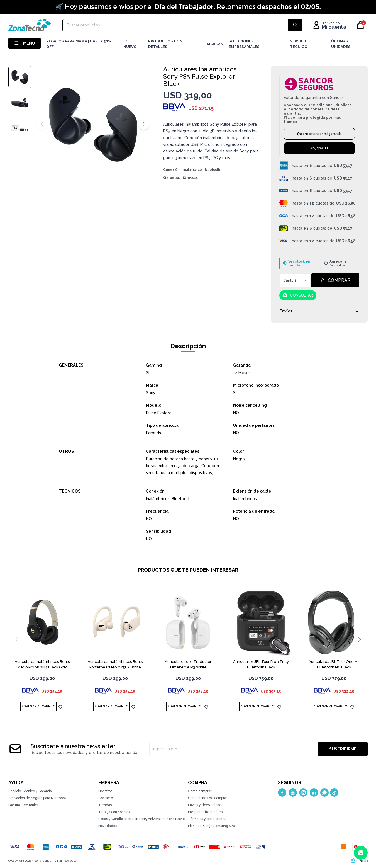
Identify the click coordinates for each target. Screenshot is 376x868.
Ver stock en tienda (299, 263)
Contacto (106, 798)
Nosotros (105, 791)
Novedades (108, 826)
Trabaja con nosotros (115, 812)
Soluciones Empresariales (244, 44)
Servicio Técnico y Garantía (30, 791)
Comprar (339, 280)
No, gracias (319, 148)
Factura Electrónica (24, 805)
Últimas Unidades (341, 44)
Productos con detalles (165, 44)
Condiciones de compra (207, 798)
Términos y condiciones (207, 819)
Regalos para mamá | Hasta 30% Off (79, 44)
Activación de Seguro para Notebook (37, 798)
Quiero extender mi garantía (319, 134)
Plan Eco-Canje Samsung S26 (211, 826)
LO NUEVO (130, 44)
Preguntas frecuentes (205, 812)
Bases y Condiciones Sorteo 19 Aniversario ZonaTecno (141, 819)
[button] (144, 124)
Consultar (301, 295)
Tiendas (105, 805)
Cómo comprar (200, 791)
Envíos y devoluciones (206, 805)
